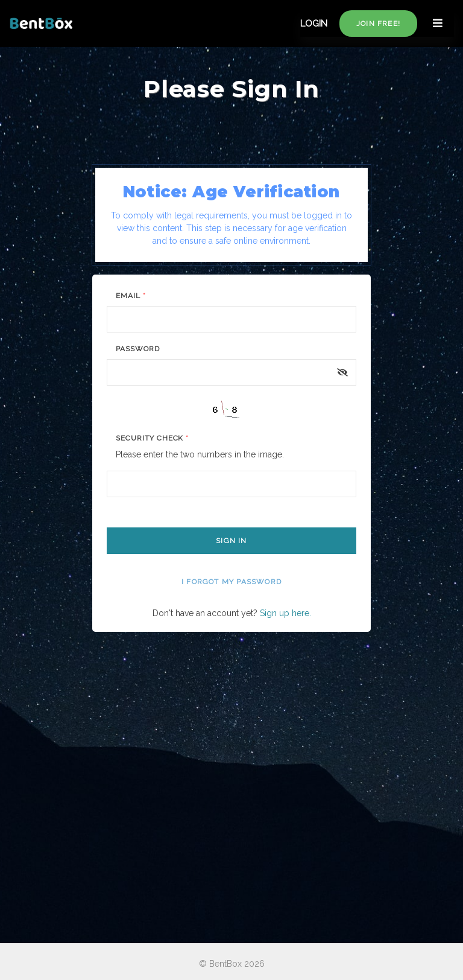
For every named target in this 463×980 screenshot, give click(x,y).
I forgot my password (231, 582)
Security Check (152, 438)
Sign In (231, 541)
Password (138, 349)
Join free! (378, 24)
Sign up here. (285, 613)
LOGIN (314, 24)
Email (131, 296)
